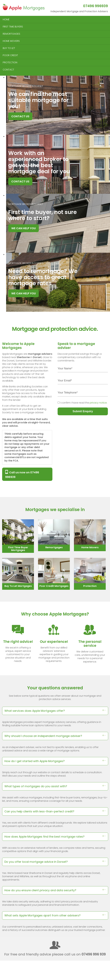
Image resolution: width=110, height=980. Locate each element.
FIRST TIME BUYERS (13, 27)
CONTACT (8, 70)
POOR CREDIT (10, 55)
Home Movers (90, 547)
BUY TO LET (9, 48)
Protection (90, 586)
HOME (6, 19)
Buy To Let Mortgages (18, 586)
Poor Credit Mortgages (54, 586)
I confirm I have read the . (84, 403)
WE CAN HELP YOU (24, 228)
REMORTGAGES (11, 34)
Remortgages (54, 547)
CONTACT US (20, 116)
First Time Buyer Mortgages (18, 549)
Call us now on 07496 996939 (22, 474)
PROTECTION (10, 62)
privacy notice (98, 403)
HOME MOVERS (11, 41)
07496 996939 (95, 6)
